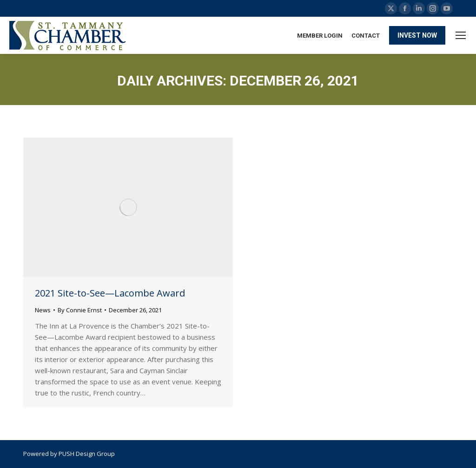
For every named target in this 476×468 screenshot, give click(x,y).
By (80, 310)
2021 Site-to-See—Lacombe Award (110, 293)
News (43, 310)
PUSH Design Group (87, 454)
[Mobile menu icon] (461, 35)
